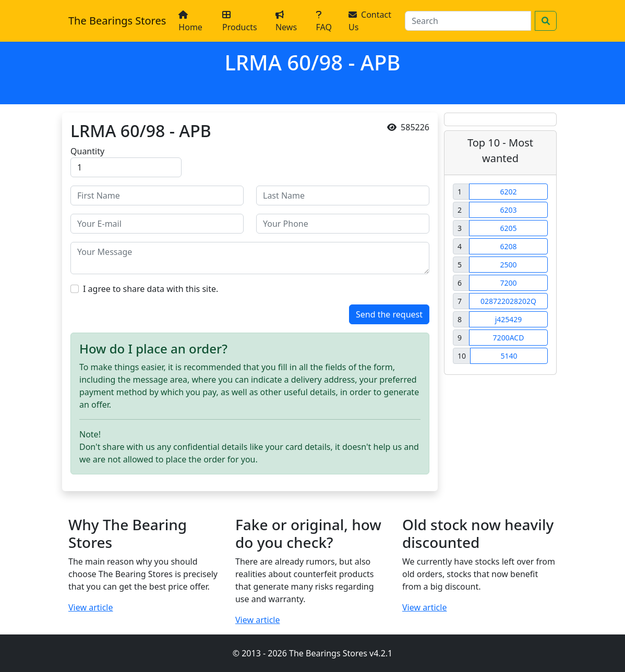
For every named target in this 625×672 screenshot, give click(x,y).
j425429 (509, 319)
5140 (509, 356)
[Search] (468, 21)
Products (240, 22)
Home (190, 22)
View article (91, 607)
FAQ (324, 22)
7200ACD (509, 338)
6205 (508, 228)
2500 (508, 265)
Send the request (389, 314)
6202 (508, 192)
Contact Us (370, 21)
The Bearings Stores (117, 21)
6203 (508, 210)
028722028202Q (508, 301)
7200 (508, 283)
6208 (508, 246)
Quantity (87, 151)
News (286, 22)
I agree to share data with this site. (151, 289)
